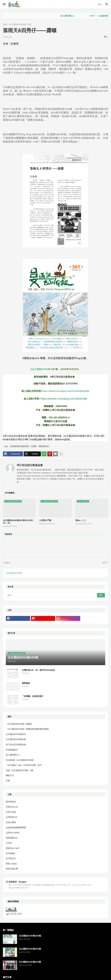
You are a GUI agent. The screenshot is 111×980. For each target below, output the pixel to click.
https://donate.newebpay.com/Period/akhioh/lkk (66, 391)
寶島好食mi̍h (44, 446)
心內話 (9, 843)
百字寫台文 (11, 858)
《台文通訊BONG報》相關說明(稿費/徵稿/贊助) (27, 729)
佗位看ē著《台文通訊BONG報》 (20, 760)
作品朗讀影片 (12, 750)
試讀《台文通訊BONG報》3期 (20, 770)
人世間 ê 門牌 (45, 520)
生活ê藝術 (10, 853)
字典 (8, 781)
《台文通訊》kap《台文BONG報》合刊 (24, 765)
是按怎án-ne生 (13, 848)
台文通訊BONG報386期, (30, 936)
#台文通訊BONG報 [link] (40, 369)
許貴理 (34, 446)
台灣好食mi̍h (12, 817)
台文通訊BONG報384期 (30, 962)
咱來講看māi (11, 838)
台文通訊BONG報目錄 (16, 739)
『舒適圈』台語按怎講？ (33, 696)
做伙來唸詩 (11, 802)
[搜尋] (52, 595)
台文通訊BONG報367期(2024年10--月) (18, 522)
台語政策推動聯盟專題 (16, 827)
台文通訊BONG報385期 (30, 949)
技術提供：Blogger (16, 882)
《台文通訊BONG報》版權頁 (19, 724)
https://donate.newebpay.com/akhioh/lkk (64, 399)
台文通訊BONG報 (14, 573)
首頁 (5, 24)
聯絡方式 (10, 775)
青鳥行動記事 (12, 869)
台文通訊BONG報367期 (20, 24)
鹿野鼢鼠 (26, 683)
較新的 (8, 563)
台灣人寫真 (11, 812)
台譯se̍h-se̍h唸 (13, 833)
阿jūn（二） (81, 520)
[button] (4, 4)
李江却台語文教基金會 (30, 465)
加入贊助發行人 (72, 16)
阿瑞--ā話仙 (11, 864)
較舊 (104, 563)
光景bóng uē (12, 807)
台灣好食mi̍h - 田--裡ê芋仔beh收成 (38, 670)
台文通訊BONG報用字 (16, 734)
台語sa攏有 (11, 822)
